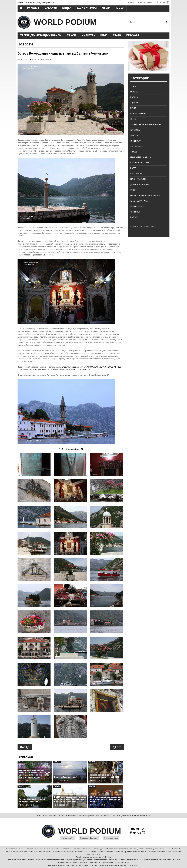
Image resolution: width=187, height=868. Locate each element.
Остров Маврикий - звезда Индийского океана (32, 800)
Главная (33, 8)
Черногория (45, 59)
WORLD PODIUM (65, 22)
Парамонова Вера (72, 449)
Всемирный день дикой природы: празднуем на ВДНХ (104, 776)
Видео (67, 8)
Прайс (106, 8)
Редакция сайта (68, 838)
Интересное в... (138, 206)
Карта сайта (145, 3)
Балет (133, 168)
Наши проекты (138, 179)
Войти (131, 3)
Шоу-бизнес (137, 146)
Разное (134, 217)
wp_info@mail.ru (105, 857)
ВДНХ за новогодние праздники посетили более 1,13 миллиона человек (105, 799)
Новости (51, 8)
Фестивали (136, 174)
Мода (133, 108)
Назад (25, 747)
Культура (88, 35)
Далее (117, 747)
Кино (104, 35)
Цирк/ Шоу (136, 135)
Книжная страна (139, 201)
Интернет (135, 212)
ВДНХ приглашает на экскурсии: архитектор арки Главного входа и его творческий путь (70, 799)
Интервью (136, 141)
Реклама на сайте (111, 838)
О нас (120, 8)
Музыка (134, 97)
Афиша (134, 103)
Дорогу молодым (140, 185)
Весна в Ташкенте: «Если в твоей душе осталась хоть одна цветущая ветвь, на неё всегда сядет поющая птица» (34, 774)
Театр (117, 35)
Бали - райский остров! (65, 777)
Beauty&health (138, 114)
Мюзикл (135, 92)
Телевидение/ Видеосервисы (41, 35)
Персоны (133, 35)
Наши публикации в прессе (145, 195)
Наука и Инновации (141, 157)
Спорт (134, 190)
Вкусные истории (140, 163)
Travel (72, 35)
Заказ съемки (87, 8)
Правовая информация (89, 838)
